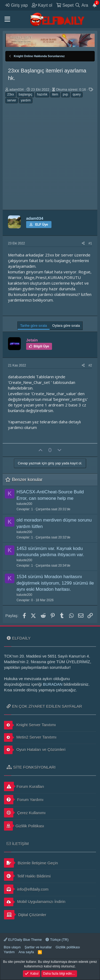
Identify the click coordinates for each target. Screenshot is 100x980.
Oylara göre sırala (66, 326)
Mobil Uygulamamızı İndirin (35, 902)
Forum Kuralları (24, 786)
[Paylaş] (83, 243)
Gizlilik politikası (68, 947)
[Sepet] (65, 5)
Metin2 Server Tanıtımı (30, 737)
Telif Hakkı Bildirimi (27, 876)
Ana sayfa (26, 952)
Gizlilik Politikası (24, 826)
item (55, 94)
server (12, 100)
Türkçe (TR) (57, 940)
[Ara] (81, 5)
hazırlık (42, 94)
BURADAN (53, 684)
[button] (7, 19)
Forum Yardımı (24, 800)
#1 (90, 243)
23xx (11, 94)
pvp (65, 94)
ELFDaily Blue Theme (23, 940)
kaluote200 (24, 504)
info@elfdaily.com (26, 889)
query (77, 94)
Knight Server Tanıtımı (30, 725)
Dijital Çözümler (25, 915)
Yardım (9, 952)
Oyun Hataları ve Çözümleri (35, 750)
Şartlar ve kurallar (38, 947)
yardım (26, 100)
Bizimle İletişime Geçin (31, 863)
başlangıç (25, 94)
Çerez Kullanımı (25, 813)
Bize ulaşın (12, 947)
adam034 (17, 89)
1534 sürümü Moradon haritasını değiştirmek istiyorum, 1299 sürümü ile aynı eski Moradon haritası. (55, 583)
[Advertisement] (50, 157)
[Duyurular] (95, 5)
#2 (90, 365)
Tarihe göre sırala (34, 326)
